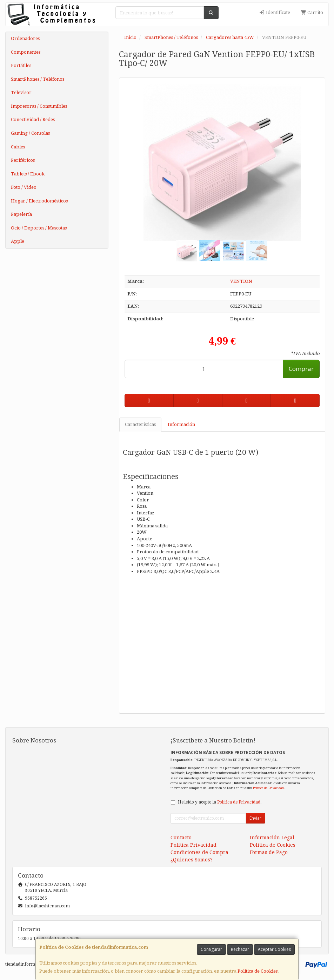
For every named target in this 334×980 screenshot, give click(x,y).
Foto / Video (24, 187)
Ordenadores (25, 38)
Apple (18, 241)
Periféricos (23, 160)
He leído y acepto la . (220, 802)
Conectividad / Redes (33, 119)
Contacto (181, 838)
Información (181, 424)
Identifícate (274, 12)
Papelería (21, 214)
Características (140, 424)
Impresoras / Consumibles (39, 106)
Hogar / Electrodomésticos (39, 201)
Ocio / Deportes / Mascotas (39, 228)
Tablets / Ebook (28, 174)
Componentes (26, 52)
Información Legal (272, 838)
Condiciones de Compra (199, 852)
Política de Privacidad (268, 788)
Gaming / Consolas (30, 133)
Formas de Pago (269, 852)
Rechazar (240, 949)
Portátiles (21, 65)
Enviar (255, 818)
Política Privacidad (193, 845)
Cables (18, 147)
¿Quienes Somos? (192, 860)
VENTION (241, 281)
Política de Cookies (258, 971)
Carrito (312, 12)
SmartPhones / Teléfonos (38, 79)
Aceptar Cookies (274, 949)
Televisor (21, 92)
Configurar (211, 949)
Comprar (301, 369)
